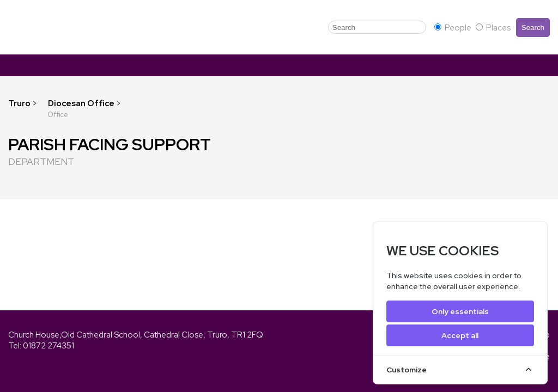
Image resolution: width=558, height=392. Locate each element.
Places (493, 28)
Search (533, 27)
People (454, 28)
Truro (19, 103)
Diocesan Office (82, 103)
